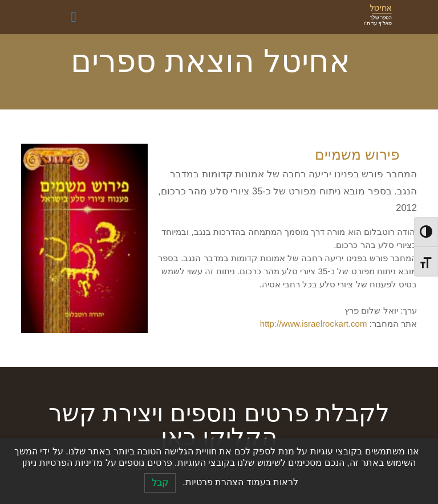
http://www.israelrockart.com (314, 324)
